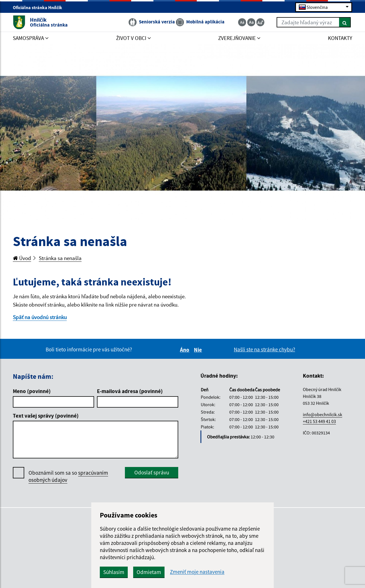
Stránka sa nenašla (60, 258)
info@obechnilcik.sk (323, 414)
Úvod (22, 258)
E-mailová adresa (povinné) (130, 391)
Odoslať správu (152, 472)
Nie (199, 350)
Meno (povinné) (32, 391)
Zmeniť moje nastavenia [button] (197, 572)
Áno (185, 350)
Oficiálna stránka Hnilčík (40, 7)
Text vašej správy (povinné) (46, 416)
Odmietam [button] (149, 572)
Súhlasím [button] (114, 572)
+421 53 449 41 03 (319, 421)
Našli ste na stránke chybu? (264, 349)
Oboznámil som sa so (68, 476)
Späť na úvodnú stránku (40, 317)
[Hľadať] (345, 22)
